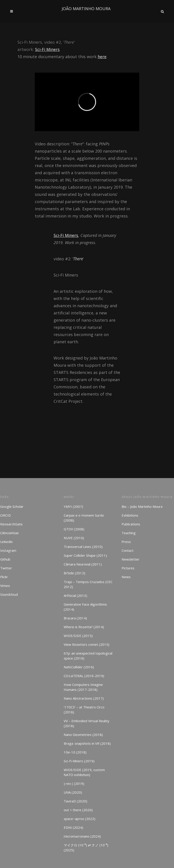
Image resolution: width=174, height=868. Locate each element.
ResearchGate (11, 524)
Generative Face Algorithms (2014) (85, 607)
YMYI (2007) (73, 506)
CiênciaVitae (9, 533)
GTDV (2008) (74, 529)
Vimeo (5, 586)
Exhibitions (130, 515)
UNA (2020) (73, 792)
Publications (131, 524)
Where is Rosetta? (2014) (84, 627)
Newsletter (130, 559)
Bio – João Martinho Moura (142, 506)
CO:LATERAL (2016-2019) (84, 676)
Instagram (8, 550)
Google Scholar (12, 506)
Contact (128, 550)
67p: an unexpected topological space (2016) (88, 656)
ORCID (6, 515)
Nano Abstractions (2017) (84, 698)
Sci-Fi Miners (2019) (79, 761)
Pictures (128, 568)
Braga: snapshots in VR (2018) (87, 743)
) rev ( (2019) (74, 783)
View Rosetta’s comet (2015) (87, 644)
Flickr (4, 577)
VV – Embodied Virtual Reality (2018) (87, 723)
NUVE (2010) (74, 538)
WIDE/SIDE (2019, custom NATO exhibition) (84, 772)
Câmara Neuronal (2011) (83, 564)
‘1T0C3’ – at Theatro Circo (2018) (84, 710)
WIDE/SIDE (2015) (78, 636)
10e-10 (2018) (75, 752)
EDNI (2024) (73, 827)
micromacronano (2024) (82, 836)
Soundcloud (9, 594)
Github (5, 559)
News (126, 577)
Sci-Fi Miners (47, 49)
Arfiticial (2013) (75, 595)
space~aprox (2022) (80, 819)
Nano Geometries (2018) (83, 735)
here (102, 57)
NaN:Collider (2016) (79, 667)
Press (126, 542)
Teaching (129, 533)
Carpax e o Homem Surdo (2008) (84, 518)
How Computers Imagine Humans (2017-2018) (83, 687)
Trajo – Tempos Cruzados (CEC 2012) (88, 584)
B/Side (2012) (74, 573)
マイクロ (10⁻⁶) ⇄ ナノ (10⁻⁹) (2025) (86, 847)
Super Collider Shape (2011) (85, 555)
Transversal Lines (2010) (83, 547)
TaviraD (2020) (75, 801)
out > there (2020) (78, 810)
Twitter (6, 568)
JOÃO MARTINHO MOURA (86, 9)
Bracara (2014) (75, 618)
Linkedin (6, 542)
